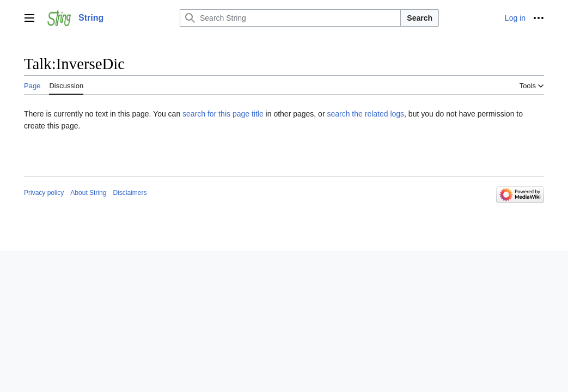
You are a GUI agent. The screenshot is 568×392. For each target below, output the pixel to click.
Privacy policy (44, 193)
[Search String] (290, 18)
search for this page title (223, 114)
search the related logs (365, 114)
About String (88, 193)
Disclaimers (130, 193)
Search (420, 18)
